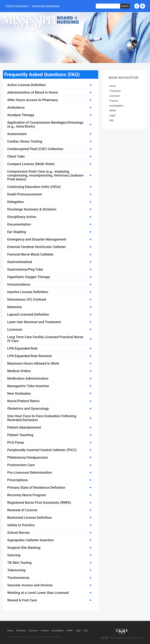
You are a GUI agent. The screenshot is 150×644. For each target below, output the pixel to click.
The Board (115, 91)
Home (113, 86)
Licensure (115, 96)
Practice (114, 101)
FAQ (112, 120)
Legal (112, 115)
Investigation (116, 106)
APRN (112, 111)
